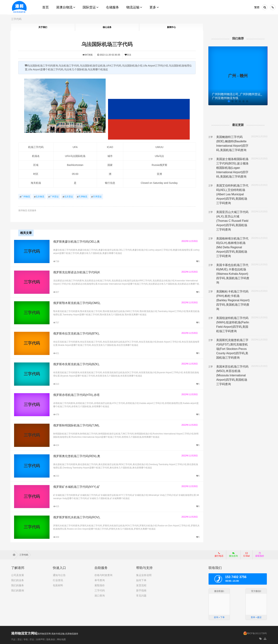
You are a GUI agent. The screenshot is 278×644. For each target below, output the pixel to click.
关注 (128, 55)
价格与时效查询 (103, 575)
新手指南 (141, 590)
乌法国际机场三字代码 (107, 44)
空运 (32, 639)
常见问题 (141, 595)
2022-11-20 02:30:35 (109, 55)
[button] (228, 101)
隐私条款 (51, 639)
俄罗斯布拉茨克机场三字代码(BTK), (76, 333)
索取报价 (100, 585)
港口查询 (100, 595)
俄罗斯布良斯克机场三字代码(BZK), (76, 364)
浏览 (88, 55)
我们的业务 (18, 580)
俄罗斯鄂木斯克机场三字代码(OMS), (77, 302)
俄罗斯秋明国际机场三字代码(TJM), (76, 425)
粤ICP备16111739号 (257, 633)
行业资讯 (58, 580)
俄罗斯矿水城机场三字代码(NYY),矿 (77, 486)
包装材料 (58, 585)
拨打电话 (219, 554)
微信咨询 (232, 555)
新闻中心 (171, 27)
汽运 (13, 639)
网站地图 (61, 639)
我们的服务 (18, 585)
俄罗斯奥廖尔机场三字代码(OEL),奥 (76, 241)
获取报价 (260, 554)
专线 (26, 639)
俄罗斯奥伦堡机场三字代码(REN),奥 (77, 456)
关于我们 (43, 27)
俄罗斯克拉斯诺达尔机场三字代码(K (77, 272)
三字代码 (16, 19)
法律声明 (40, 639)
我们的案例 (18, 590)
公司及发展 (18, 575)
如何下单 (141, 580)
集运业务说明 (144, 575)
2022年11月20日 (189, 241)
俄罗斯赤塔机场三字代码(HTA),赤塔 (76, 394)
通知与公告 (59, 575)
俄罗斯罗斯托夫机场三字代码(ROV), (77, 517)
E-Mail (247, 554)
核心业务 (107, 27)
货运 (20, 639)
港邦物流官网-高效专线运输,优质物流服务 (45, 633)
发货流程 (141, 585)
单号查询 (100, 580)
